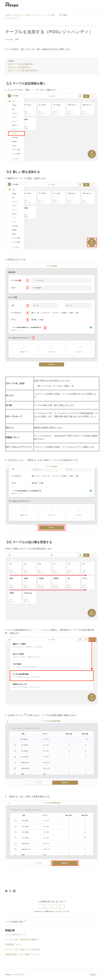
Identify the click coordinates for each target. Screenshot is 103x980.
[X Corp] (10, 891)
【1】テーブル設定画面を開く (21, 64)
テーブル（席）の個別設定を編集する (22, 939)
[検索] (78, 15)
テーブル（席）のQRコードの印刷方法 (23, 950)
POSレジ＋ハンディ (33, 15)
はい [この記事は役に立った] (45, 906)
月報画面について (13, 944)
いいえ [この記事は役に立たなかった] (58, 906)
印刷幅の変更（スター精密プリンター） (23, 954)
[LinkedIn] (14, 891)
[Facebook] (6, 891)
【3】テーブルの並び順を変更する (23, 71)
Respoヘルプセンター (14, 15)
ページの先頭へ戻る (16, 921)
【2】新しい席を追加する (19, 68)
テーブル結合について (15, 934)
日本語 (94, 975)
